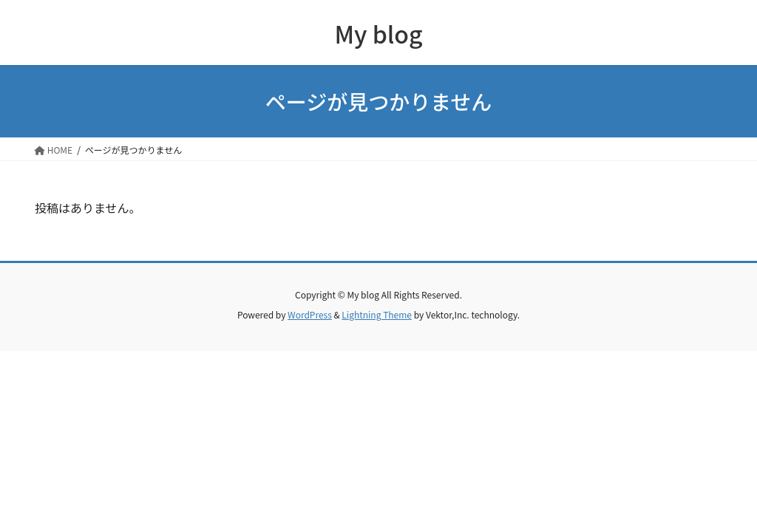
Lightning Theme (377, 314)
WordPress (310, 314)
